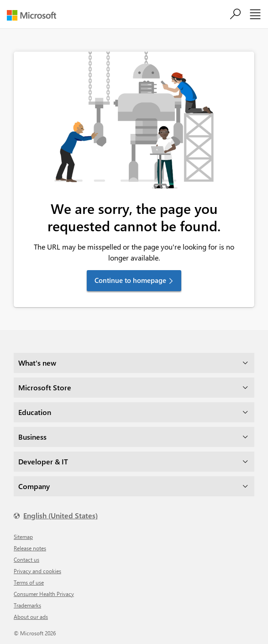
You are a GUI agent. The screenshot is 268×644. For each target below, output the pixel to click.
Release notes (30, 548)
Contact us (26, 559)
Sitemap (23, 537)
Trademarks (27, 605)
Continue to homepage (130, 280)
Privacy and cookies (37, 571)
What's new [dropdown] (37, 363)
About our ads (31, 617)
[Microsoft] (35, 15)
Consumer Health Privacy (44, 594)
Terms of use (29, 582)
